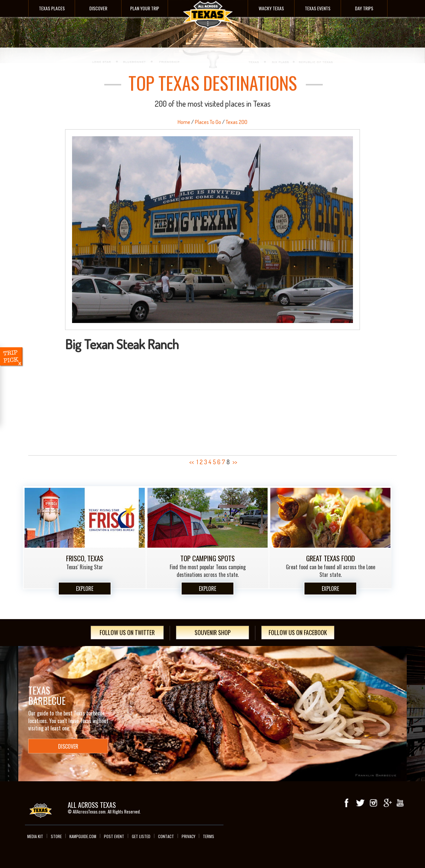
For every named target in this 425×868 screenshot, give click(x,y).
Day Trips (364, 8)
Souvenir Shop (213, 632)
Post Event (114, 836)
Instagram (374, 803)
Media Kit (35, 836)
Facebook (347, 803)
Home (184, 122)
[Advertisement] (212, 401)
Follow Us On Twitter (127, 632)
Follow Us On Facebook (298, 632)
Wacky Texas (271, 8)
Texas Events (318, 8)
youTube (400, 803)
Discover (98, 8)
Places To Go (208, 122)
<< (192, 462)
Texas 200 (237, 122)
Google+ (387, 803)
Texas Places (52, 8)
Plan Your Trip (145, 8)
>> (235, 462)
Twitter (360, 803)
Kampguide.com (83, 836)
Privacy (188, 836)
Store (56, 836)
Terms (209, 836)
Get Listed (141, 836)
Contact (166, 836)
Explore (85, 589)
